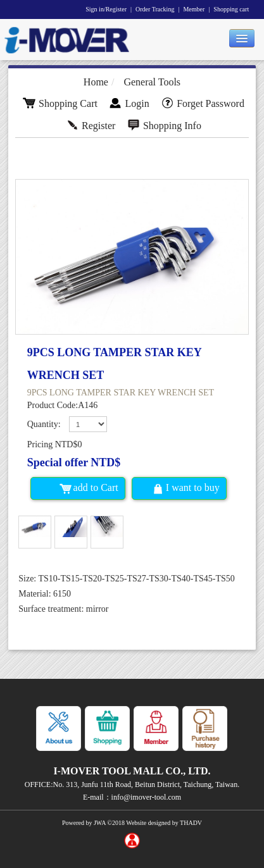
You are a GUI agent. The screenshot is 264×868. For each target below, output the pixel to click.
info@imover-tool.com (146, 797)
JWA (100, 823)
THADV (191, 823)
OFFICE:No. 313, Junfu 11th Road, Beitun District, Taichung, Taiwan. (132, 784)
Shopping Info (164, 126)
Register (91, 126)
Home (96, 82)
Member (194, 9)
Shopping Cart (60, 103)
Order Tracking (155, 9)
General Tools (152, 82)
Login (129, 103)
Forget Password (203, 103)
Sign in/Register (106, 9)
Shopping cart (231, 9)
